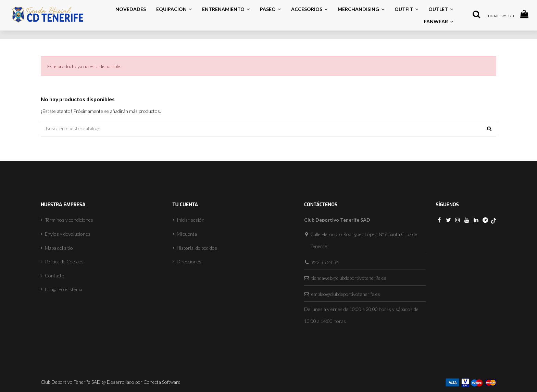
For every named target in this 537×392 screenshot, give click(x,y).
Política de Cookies (64, 262)
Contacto (55, 276)
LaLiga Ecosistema (64, 289)
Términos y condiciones (69, 220)
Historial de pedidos (197, 248)
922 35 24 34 (325, 262)
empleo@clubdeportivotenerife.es (346, 294)
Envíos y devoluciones (68, 234)
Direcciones (189, 262)
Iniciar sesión (500, 15)
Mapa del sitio (59, 248)
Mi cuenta (187, 234)
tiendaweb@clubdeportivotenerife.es (349, 278)
